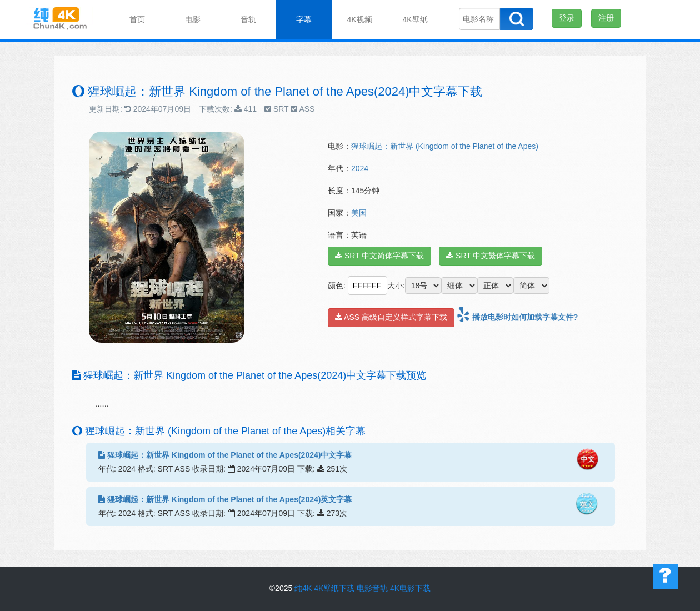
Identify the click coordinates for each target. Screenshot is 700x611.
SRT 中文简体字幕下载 (379, 256)
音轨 (248, 19)
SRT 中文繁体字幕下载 (491, 256)
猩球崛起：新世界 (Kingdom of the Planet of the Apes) (445, 146)
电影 (193, 19)
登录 (567, 18)
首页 (137, 19)
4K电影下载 (410, 588)
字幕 (304, 19)
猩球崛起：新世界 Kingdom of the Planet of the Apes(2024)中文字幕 (225, 455)
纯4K (303, 588)
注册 (606, 18)
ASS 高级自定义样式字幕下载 (391, 317)
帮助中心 (665, 576)
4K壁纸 (415, 19)
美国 (359, 213)
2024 (360, 168)
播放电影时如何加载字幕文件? (517, 317)
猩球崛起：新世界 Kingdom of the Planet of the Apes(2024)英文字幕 (225, 499)
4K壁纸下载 (334, 588)
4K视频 (359, 19)
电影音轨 (372, 588)
